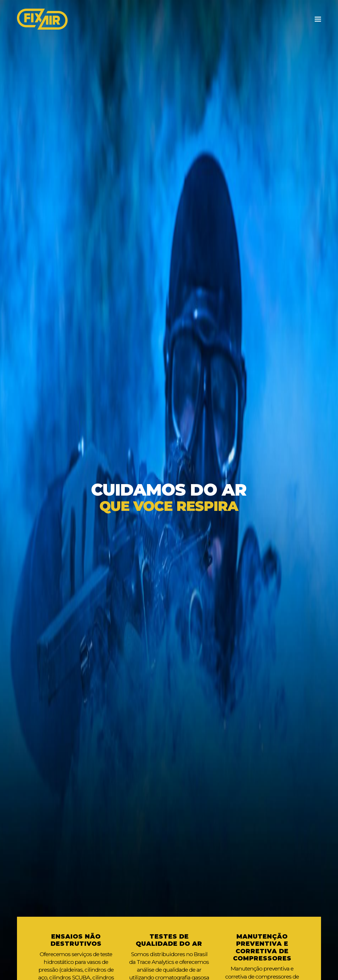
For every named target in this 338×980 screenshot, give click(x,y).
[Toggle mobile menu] (318, 19)
